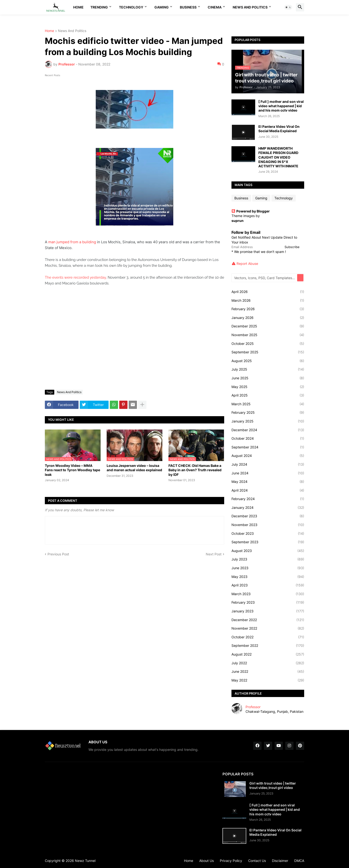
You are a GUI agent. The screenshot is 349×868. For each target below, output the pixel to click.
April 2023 (268, 585)
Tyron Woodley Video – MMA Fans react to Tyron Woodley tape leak (72, 470)
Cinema (215, 7)
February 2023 (268, 602)
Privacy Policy (231, 861)
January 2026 (268, 318)
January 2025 (268, 421)
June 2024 (268, 473)
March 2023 (268, 594)
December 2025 (268, 326)
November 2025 (268, 335)
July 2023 (268, 559)
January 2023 (268, 611)
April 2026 (268, 292)
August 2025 (268, 361)
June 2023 (268, 568)
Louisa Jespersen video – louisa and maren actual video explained (134, 468)
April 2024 (268, 490)
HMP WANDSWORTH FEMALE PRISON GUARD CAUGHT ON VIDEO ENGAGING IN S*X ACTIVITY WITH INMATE (278, 157)
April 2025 (268, 395)
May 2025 (268, 387)
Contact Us (257, 861)
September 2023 (268, 542)
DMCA (299, 861)
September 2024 (268, 447)
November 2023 (268, 525)
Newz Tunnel (85, 861)
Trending (99, 7)
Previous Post (58, 554)
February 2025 (268, 413)
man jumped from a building (72, 242)
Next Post (214, 554)
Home (78, 7)
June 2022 (268, 672)
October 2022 (268, 637)
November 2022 (268, 628)
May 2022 (268, 680)
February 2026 (268, 309)
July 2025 (268, 369)
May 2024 (268, 482)
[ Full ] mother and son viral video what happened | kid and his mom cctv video (281, 106)
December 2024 (268, 430)
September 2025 (268, 352)
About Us (206, 861)
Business (188, 7)
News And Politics (250, 7)
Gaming (162, 7)
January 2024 (268, 508)
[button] (288, 7)
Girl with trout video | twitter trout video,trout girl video (273, 785)
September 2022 (268, 646)
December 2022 (268, 620)
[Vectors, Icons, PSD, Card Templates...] (265, 278)
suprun (238, 221)
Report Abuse (247, 264)
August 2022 (268, 654)
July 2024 (268, 464)
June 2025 (268, 378)
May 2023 (268, 577)
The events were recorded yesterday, (76, 277)
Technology (131, 7)
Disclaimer (280, 861)
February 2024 (268, 499)
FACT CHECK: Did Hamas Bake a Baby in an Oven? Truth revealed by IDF (195, 470)
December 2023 (268, 516)
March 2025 (268, 404)
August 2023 (268, 551)
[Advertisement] (135, 350)
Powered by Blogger (251, 211)
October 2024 (268, 438)
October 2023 (268, 534)
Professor (253, 707)
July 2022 (268, 663)
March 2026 (268, 300)
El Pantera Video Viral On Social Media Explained (279, 129)
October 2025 (268, 344)
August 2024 (268, 456)
